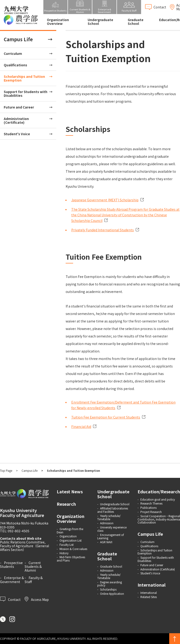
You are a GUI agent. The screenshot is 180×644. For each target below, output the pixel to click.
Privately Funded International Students (103, 230)
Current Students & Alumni (33, 566)
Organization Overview (58, 22)
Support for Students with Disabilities (26, 94)
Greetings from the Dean (70, 530)
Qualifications (15, 65)
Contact (10, 599)
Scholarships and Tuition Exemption (24, 78)
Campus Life (18, 39)
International (152, 585)
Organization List (71, 540)
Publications (148, 507)
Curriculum (13, 53)
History (64, 553)
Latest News (70, 491)
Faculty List (67, 545)
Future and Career (19, 107)
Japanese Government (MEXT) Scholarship (105, 200)
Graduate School (136, 22)
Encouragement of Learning (111, 536)
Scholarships (108, 589)
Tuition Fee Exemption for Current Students (106, 417)
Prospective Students (11, 565)
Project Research (151, 512)
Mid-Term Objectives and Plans (71, 559)
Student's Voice (17, 134)
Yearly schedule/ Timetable (109, 517)
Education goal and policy (158, 499)
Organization (68, 536)
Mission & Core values (73, 549)
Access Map (37, 599)
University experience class (112, 529)
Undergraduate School (100, 22)
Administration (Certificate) (16, 120)
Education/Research (159, 491)
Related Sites (149, 597)
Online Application (112, 593)
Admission (107, 523)
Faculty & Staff (34, 580)
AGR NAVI (106, 542)
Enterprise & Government (12, 580)
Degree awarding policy (110, 584)
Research (66, 504)
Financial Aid (81, 427)
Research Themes (151, 503)
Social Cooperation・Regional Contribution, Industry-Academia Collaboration (159, 519)
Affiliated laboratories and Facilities (113, 510)
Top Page (6, 470)
